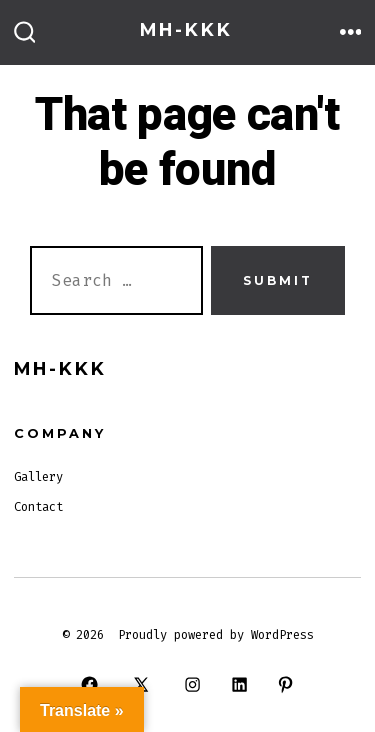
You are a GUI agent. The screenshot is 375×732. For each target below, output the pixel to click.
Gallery (38, 477)
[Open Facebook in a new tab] (89, 685)
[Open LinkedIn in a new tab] (239, 685)
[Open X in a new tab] (141, 685)
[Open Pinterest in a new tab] (285, 685)
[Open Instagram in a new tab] (193, 685)
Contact (38, 507)
